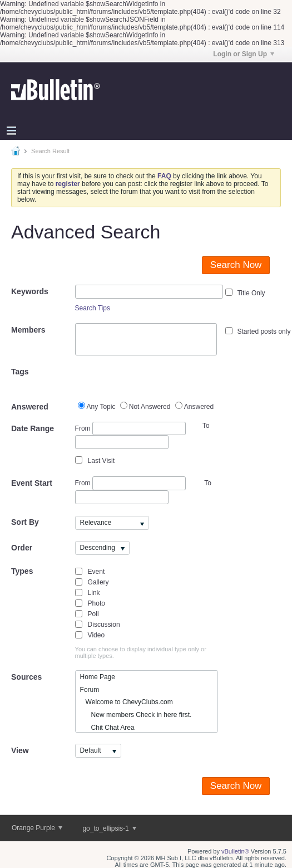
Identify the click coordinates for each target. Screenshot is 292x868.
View (20, 750)
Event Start (32, 483)
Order (22, 548)
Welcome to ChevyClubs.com (127, 702)
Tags (20, 372)
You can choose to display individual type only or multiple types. (141, 652)
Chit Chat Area (107, 728)
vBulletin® (235, 851)
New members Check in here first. (136, 715)
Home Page (98, 677)
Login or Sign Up (244, 54)
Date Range (33, 428)
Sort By (25, 522)
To (208, 483)
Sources (26, 677)
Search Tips (93, 308)
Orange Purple (37, 828)
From (130, 429)
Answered (30, 407)
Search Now (236, 265)
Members (28, 330)
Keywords (30, 291)
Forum (90, 690)
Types (22, 571)
